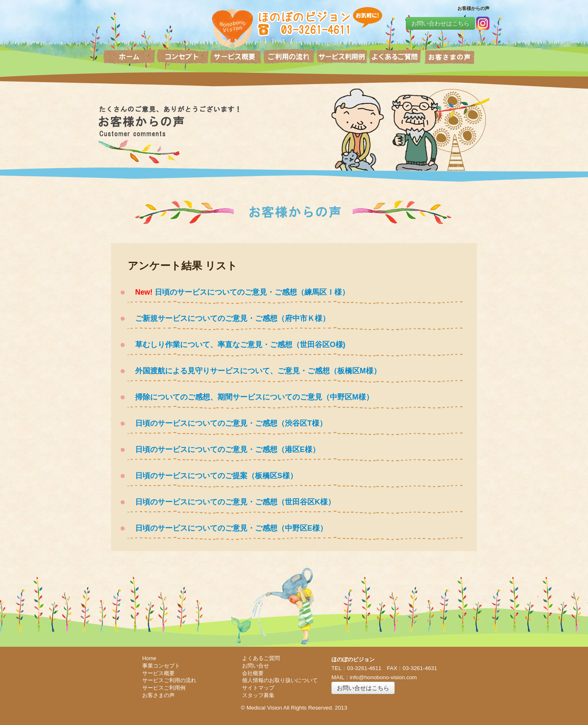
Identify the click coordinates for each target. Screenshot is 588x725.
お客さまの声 (158, 695)
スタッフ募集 (258, 695)
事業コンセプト (161, 666)
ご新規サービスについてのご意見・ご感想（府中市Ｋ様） (229, 318)
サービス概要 (158, 673)
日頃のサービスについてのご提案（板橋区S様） (212, 476)
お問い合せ (256, 666)
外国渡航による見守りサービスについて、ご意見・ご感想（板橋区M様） (254, 371)
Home (149, 658)
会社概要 (253, 673)
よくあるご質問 (261, 658)
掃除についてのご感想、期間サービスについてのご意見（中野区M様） (251, 397)
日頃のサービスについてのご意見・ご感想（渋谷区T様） (227, 423)
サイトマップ (258, 688)
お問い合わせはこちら (440, 23)
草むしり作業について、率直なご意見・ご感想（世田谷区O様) (236, 345)
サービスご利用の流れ (169, 680)
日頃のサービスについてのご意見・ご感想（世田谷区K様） (231, 502)
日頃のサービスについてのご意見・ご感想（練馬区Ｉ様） (251, 292)
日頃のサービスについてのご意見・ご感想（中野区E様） (227, 528)
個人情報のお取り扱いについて (280, 680)
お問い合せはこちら (363, 688)
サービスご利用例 (164, 688)
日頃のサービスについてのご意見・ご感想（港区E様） (224, 449)
